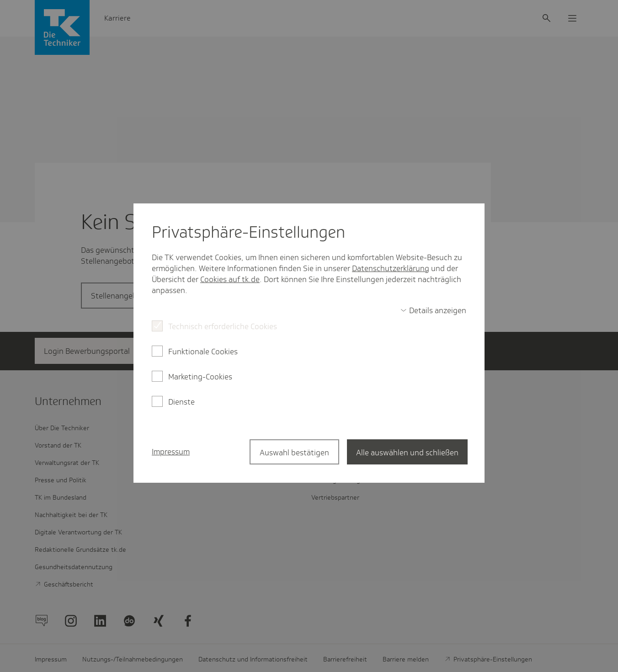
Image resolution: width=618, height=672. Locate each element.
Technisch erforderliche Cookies (223, 326)
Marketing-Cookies (200, 377)
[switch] (433, 310)
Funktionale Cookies (203, 352)
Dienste (181, 402)
